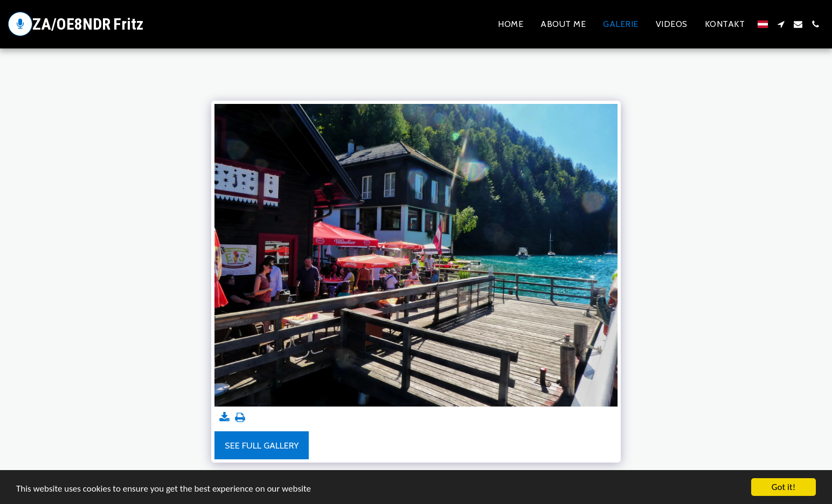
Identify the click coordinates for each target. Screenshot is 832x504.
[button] (781, 24)
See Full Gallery (262, 445)
